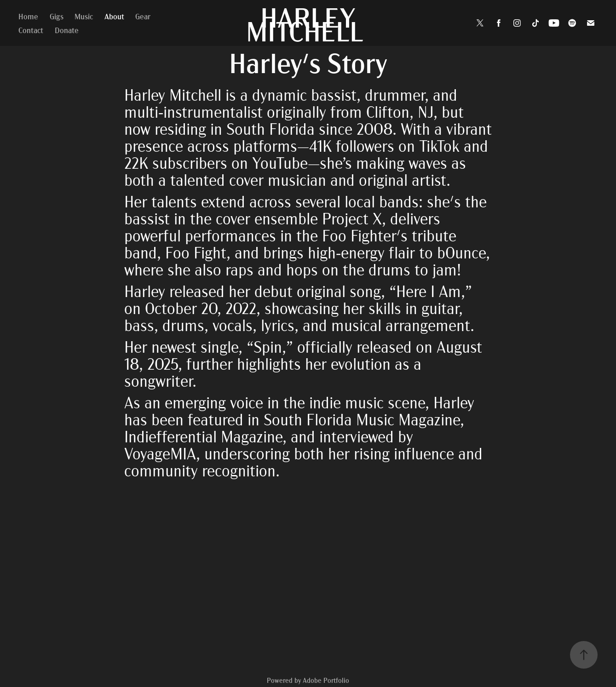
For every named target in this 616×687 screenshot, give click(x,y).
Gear (143, 16)
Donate (67, 30)
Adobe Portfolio (326, 680)
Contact (31, 30)
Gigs (57, 16)
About (114, 16)
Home (28, 16)
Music (84, 16)
